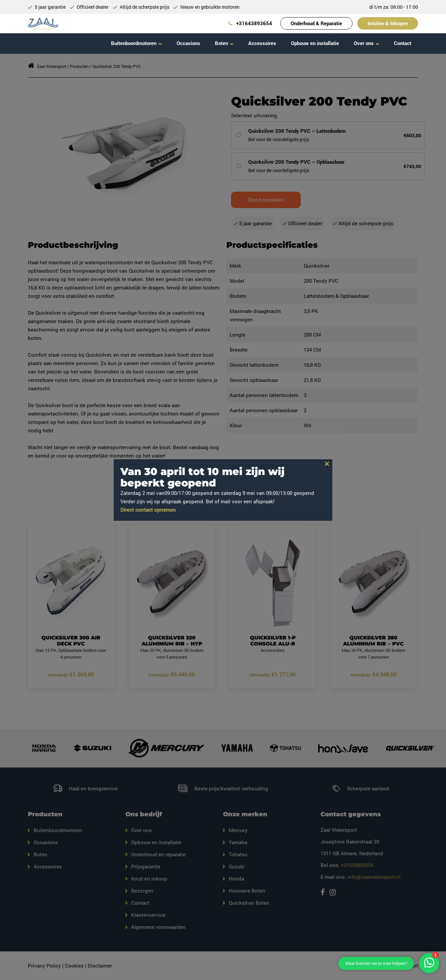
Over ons (364, 43)
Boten (221, 43)
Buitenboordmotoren (134, 43)
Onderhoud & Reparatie (316, 23)
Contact (403, 43)
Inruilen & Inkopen (388, 23)
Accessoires (262, 43)
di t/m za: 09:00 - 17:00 (394, 7)
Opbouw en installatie (315, 43)
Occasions (188, 43)
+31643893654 (250, 23)
